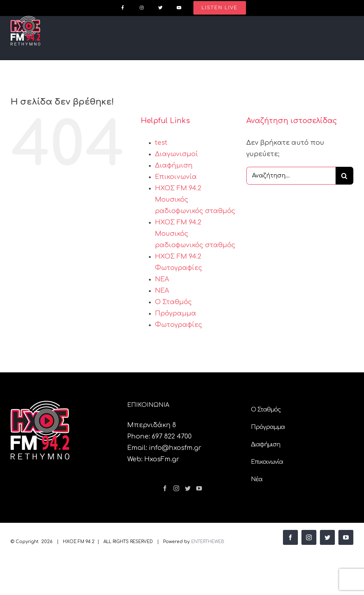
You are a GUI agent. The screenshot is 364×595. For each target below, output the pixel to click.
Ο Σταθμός (173, 302)
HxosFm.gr (162, 459)
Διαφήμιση (174, 165)
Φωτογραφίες (179, 325)
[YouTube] (199, 488)
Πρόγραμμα (176, 313)
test (161, 143)
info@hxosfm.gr (175, 448)
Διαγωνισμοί (176, 154)
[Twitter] (188, 488)
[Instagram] (176, 488)
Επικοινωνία (176, 177)
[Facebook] (165, 488)
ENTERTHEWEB (208, 542)
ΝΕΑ (162, 279)
